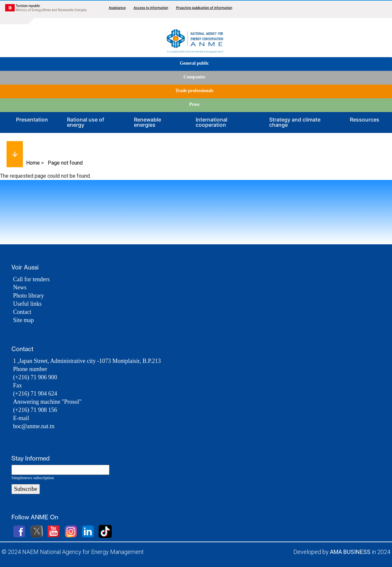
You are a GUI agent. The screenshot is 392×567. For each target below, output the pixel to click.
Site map (24, 320)
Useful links (27, 304)
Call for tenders (31, 279)
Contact (22, 312)
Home (33, 163)
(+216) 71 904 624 (35, 394)
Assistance (117, 8)
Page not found (65, 163)
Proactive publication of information (204, 8)
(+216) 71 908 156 (35, 410)
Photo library (29, 296)
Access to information (151, 8)
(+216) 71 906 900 (35, 377)
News (20, 287)
